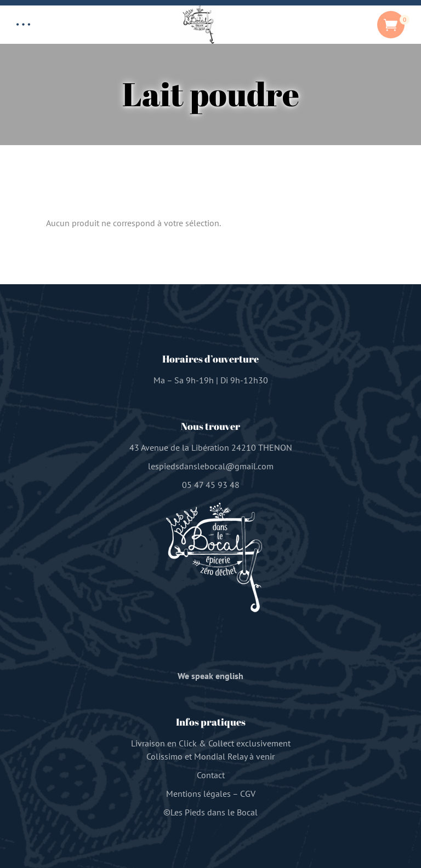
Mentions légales (198, 794)
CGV (248, 794)
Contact (211, 775)
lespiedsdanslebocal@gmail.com (211, 466)
